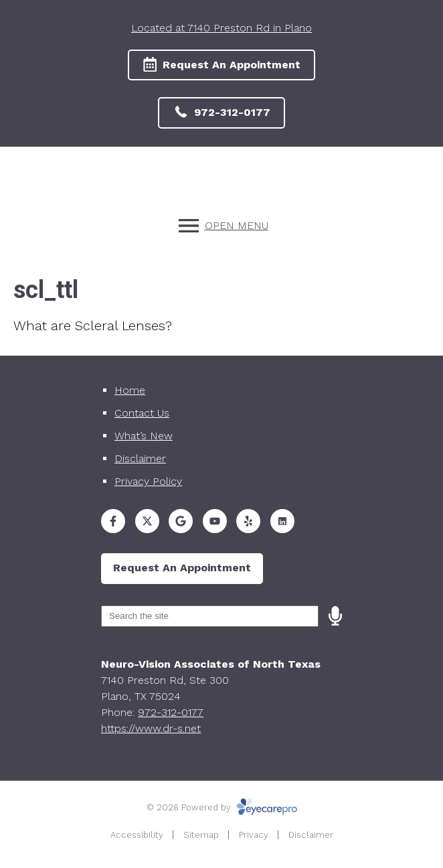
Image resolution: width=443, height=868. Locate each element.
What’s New (144, 436)
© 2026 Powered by (222, 807)
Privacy (254, 835)
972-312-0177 (171, 712)
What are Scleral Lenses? (93, 325)
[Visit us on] (282, 521)
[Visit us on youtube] (215, 521)
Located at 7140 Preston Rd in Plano (221, 28)
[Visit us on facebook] (113, 521)
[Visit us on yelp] (248, 521)
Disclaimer (140, 458)
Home (130, 390)
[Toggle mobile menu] (222, 226)
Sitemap (201, 835)
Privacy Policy (148, 481)
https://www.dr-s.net (151, 728)
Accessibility (137, 835)
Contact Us (142, 413)
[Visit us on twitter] (147, 521)
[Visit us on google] (181, 521)
